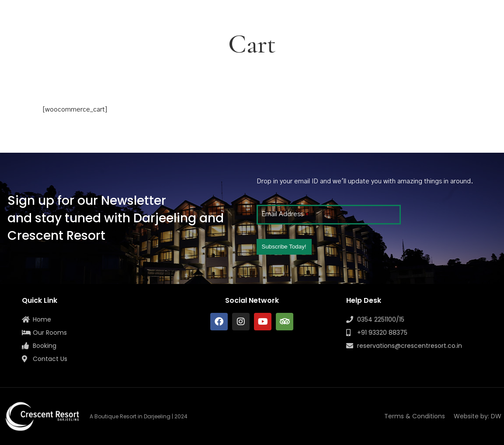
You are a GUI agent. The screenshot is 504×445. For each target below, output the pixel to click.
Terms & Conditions (415, 416)
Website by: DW (478, 416)
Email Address (285, 214)
